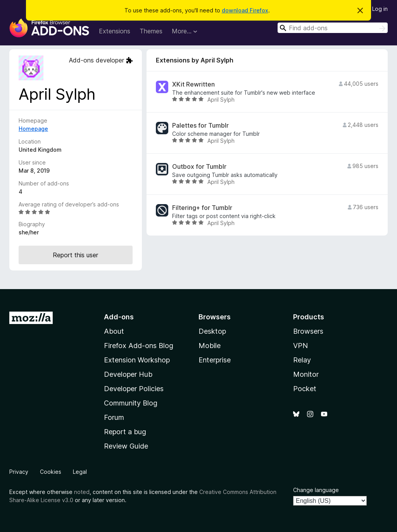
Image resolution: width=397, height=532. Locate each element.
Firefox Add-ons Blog (139, 346)
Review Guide (126, 446)
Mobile (210, 346)
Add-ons (119, 317)
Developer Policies (134, 389)
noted (82, 492)
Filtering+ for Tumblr (202, 208)
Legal (80, 472)
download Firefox (245, 10)
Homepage (33, 129)
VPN (300, 346)
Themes (151, 31)
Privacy (19, 472)
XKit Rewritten (193, 84)
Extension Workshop (137, 360)
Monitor (306, 374)
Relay (302, 360)
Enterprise (215, 360)
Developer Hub (128, 374)
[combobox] (333, 28)
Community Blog (131, 403)
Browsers (308, 331)
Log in (380, 9)
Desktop (212, 331)
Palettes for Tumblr (200, 126)
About (114, 331)
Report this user (75, 255)
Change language (316, 490)
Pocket (305, 389)
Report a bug (125, 432)
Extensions (115, 31)
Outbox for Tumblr (199, 167)
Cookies (51, 472)
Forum (114, 417)
